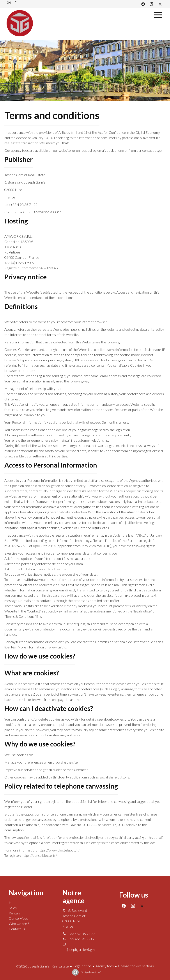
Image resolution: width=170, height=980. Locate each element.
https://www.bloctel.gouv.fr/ (59, 850)
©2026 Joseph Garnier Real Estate (42, 966)
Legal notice (82, 966)
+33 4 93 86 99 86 (82, 939)
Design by (91, 972)
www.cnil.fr (57, 647)
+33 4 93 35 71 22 (82, 934)
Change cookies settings (136, 966)
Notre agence (73, 897)
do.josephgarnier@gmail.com (84, 949)
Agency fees (105, 966)
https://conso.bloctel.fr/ (39, 855)
